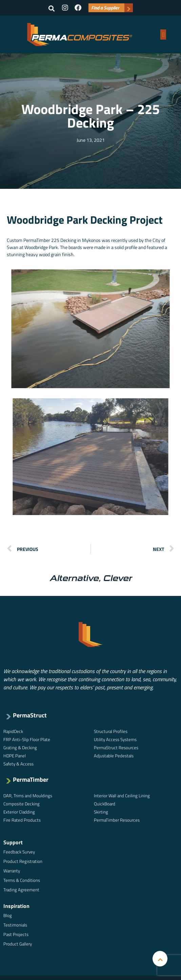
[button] (52, 8)
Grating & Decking (20, 748)
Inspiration (16, 906)
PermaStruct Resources (116, 748)
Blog (8, 915)
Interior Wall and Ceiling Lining (122, 796)
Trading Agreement (21, 890)
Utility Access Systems (115, 739)
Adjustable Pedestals (114, 756)
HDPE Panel (15, 756)
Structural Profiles (111, 731)
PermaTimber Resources (117, 820)
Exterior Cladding (19, 812)
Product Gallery (18, 944)
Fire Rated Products (22, 820)
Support (13, 842)
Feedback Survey (19, 852)
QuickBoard (105, 804)
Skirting (101, 812)
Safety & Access (18, 764)
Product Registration (23, 861)
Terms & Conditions (22, 880)
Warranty (12, 871)
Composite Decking (22, 804)
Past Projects (16, 934)
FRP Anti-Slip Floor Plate (27, 739)
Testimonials (15, 925)
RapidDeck (13, 731)
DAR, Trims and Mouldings (28, 796)
